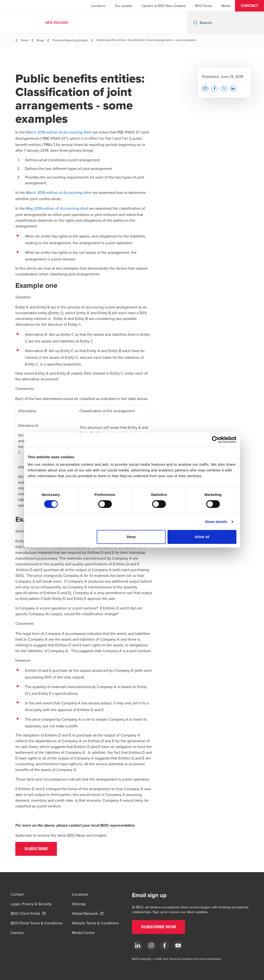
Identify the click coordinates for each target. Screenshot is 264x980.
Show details (216, 522)
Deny (131, 537)
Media (226, 6)
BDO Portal (203, 6)
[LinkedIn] (138, 945)
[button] (249, 6)
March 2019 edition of (59, 132)
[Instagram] (151, 945)
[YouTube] (178, 945)
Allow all (202, 537)
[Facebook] (165, 945)
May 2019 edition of (58, 208)
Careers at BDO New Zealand (164, 6)
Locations (98, 6)
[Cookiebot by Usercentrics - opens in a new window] (215, 440)
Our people (123, 6)
